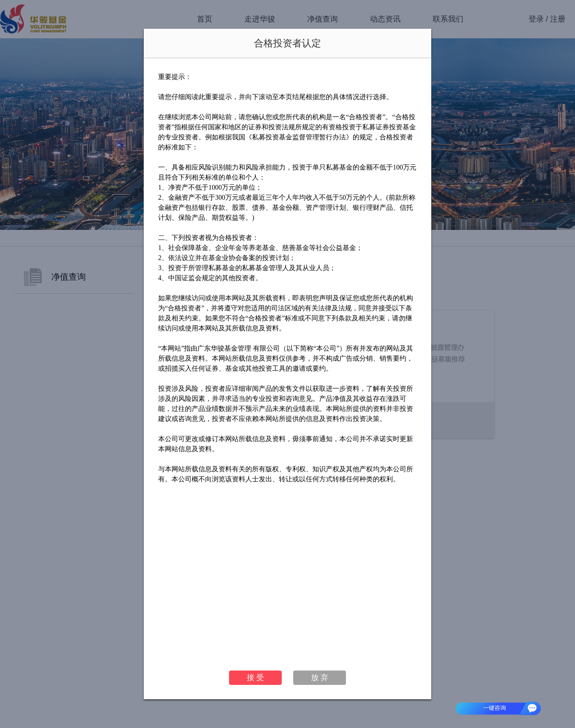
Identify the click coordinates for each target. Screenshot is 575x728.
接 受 (255, 677)
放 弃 (320, 677)
